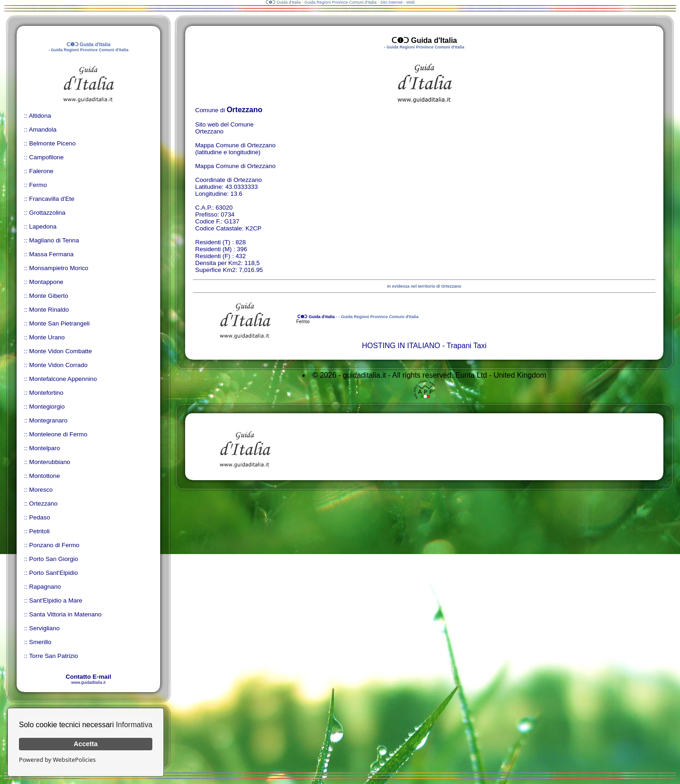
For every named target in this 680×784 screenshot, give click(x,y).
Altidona (40, 116)
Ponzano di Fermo (54, 545)
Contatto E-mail (88, 677)
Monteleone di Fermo (58, 434)
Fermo (38, 185)
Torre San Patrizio (54, 656)
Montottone (45, 476)
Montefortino (46, 393)
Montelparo (45, 448)
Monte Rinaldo (49, 310)
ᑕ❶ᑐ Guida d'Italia (316, 317)
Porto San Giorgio (54, 559)
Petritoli (39, 531)
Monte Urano (47, 337)
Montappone (46, 282)
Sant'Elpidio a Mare (56, 600)
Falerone (41, 171)
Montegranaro (48, 420)
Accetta (86, 744)
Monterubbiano (50, 462)
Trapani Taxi (466, 346)
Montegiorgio (47, 407)
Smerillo (40, 642)
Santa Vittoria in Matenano (65, 614)
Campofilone (46, 157)
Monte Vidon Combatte (60, 351)
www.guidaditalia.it (88, 682)
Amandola (42, 130)
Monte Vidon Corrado (58, 365)
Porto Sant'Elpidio (54, 573)
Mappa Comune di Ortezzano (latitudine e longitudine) (235, 149)
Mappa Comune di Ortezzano (235, 166)
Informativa (134, 725)
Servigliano (44, 628)
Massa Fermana (51, 254)
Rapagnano (45, 587)
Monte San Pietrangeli (59, 323)
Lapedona (43, 226)
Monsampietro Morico (59, 268)
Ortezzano (43, 504)
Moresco (41, 490)
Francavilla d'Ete (52, 199)
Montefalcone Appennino (63, 379)
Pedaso (39, 517)
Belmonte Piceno (52, 143)
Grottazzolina (47, 213)
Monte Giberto (48, 296)
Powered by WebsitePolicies (57, 760)
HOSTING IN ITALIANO (401, 346)
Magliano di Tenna (54, 240)
